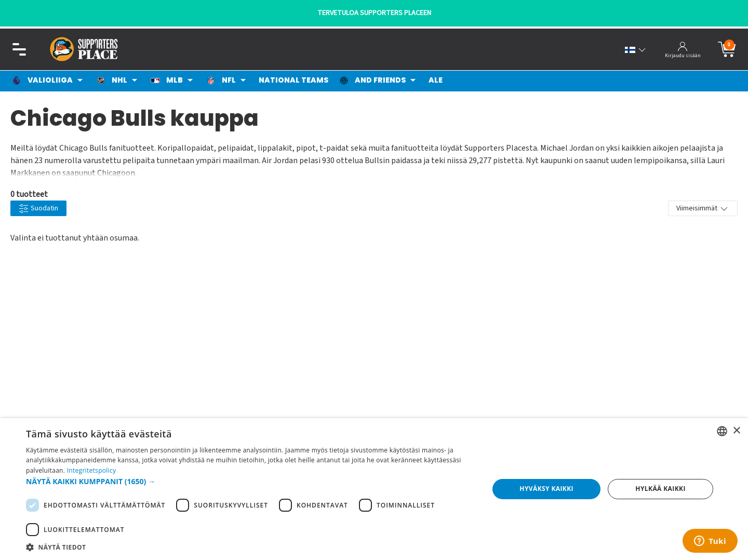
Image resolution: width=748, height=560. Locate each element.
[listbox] (722, 431)
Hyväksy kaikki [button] (546, 489)
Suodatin (38, 209)
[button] (251, 481)
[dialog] (374, 489)
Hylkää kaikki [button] (660, 489)
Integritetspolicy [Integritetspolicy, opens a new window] (92, 470)
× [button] (736, 431)
